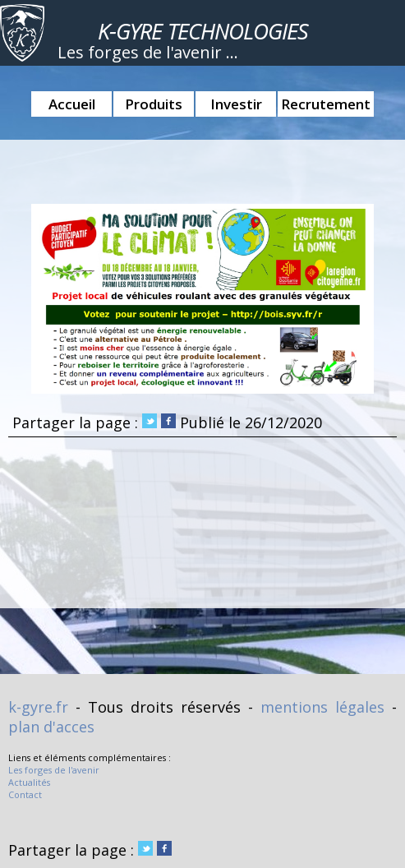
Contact (25, 794)
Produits (154, 104)
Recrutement (326, 104)
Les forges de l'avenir (54, 770)
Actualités (29, 782)
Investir (236, 104)
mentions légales (322, 707)
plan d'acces (51, 727)
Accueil (72, 104)
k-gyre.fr (38, 707)
